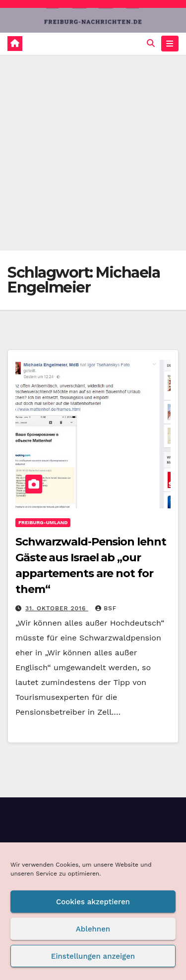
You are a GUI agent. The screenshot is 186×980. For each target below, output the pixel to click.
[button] (151, 43)
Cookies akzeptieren (93, 902)
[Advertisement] (93, 153)
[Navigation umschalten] (170, 44)
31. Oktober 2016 (57, 608)
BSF (106, 608)
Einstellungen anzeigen (93, 956)
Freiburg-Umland (43, 522)
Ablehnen (93, 929)
